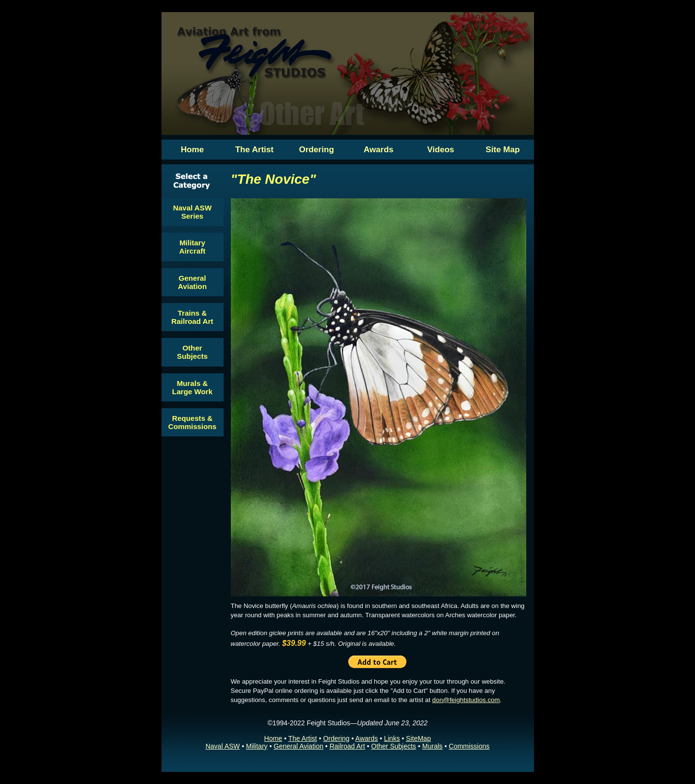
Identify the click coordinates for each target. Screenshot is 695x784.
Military (257, 746)
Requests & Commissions (193, 422)
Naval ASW (223, 746)
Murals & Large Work (192, 387)
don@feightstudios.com (466, 700)
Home (273, 738)
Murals (433, 746)
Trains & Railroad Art (192, 317)
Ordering (336, 738)
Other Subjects (192, 352)
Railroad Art (347, 746)
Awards (367, 738)
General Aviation (192, 282)
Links (392, 738)
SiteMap (418, 738)
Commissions (469, 746)
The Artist (302, 738)
